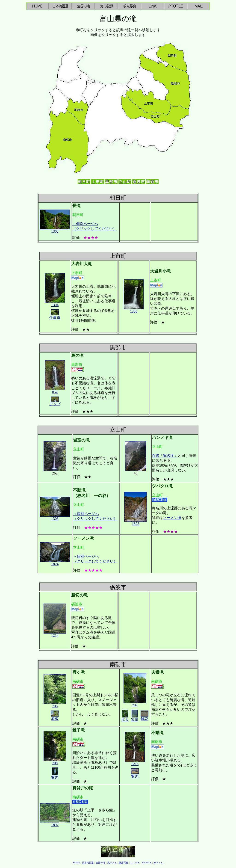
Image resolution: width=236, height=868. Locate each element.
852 (55, 390)
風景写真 (124, 863)
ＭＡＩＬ (158, 863)
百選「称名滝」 (165, 456)
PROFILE (147, 863)
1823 (136, 522)
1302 (55, 230)
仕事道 (55, 316)
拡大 (125, 718)
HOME (76, 863)
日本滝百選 (88, 863)
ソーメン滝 (172, 518)
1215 (135, 762)
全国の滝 (100, 863)
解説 (145, 717)
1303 (55, 517)
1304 (55, 303)
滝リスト (112, 863)
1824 (55, 562)
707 (135, 704)
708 (55, 761)
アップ (55, 402)
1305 (134, 310)
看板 (55, 717)
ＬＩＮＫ (135, 863)
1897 (55, 823)
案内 (55, 776)
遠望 (135, 718)
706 (55, 704)
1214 (55, 634)
